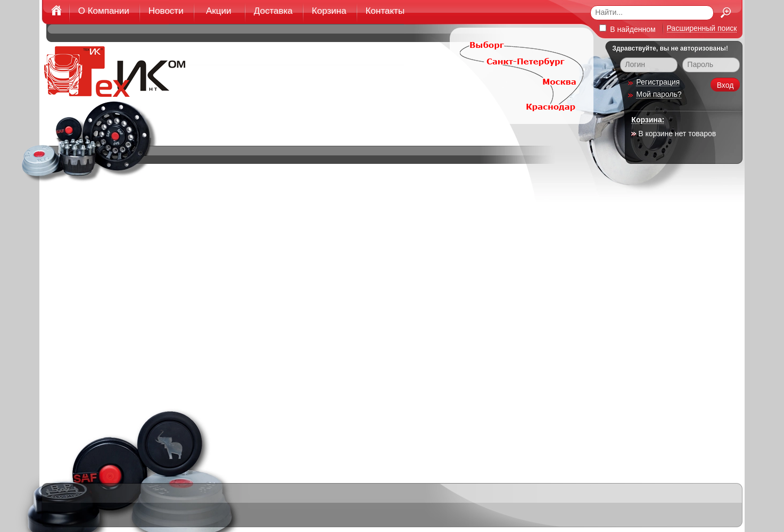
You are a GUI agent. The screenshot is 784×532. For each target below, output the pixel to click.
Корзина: (648, 120)
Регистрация (658, 82)
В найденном (627, 29)
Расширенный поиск (702, 28)
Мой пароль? (659, 94)
